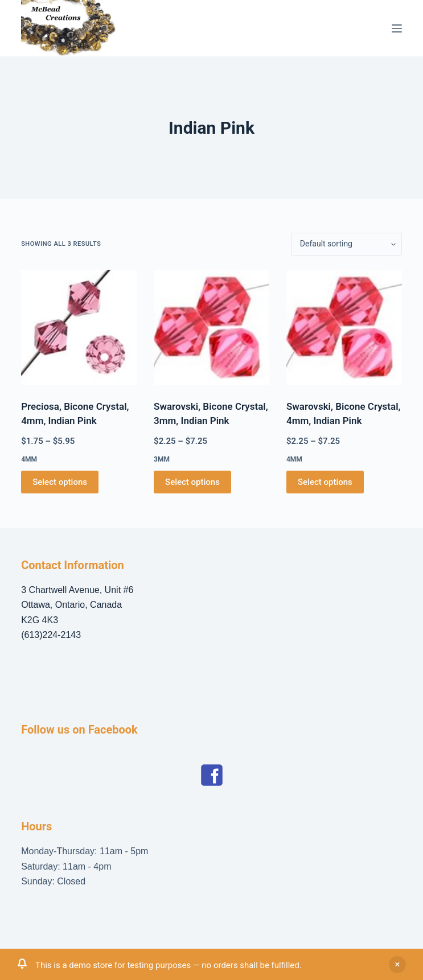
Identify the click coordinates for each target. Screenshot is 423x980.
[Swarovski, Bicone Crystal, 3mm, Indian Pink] (211, 328)
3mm (162, 459)
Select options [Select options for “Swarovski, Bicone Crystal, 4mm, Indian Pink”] (325, 482)
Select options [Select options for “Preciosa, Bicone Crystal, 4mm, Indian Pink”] (60, 482)
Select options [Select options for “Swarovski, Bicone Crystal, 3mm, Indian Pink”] (192, 482)
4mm (29, 459)
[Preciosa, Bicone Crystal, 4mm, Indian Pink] (79, 328)
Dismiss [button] (397, 965)
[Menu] (397, 28)
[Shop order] (346, 244)
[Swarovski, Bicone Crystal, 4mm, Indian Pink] (344, 328)
